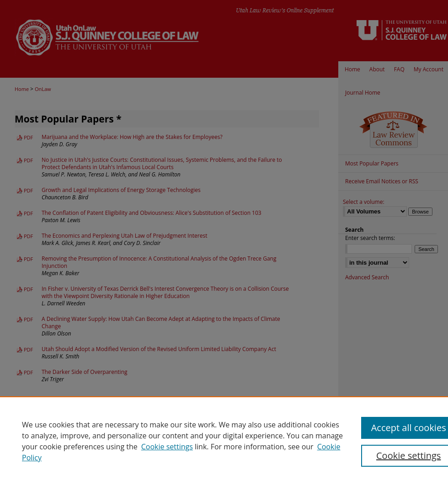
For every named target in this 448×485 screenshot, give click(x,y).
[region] (224, 441)
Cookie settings (167, 447)
